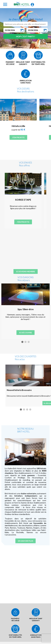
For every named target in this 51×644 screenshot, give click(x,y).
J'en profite (18, 137)
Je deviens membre (26, 271)
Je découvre (26, 333)
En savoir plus (26, 537)
